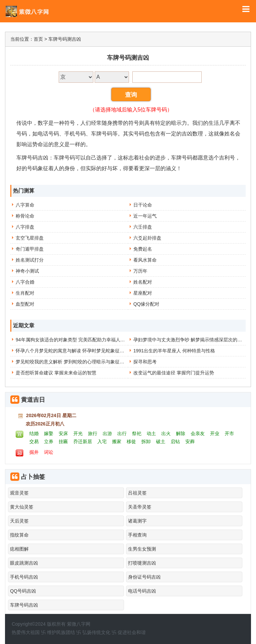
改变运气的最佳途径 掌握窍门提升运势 (174, 373)
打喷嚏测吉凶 (142, 563)
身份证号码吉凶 (144, 577)
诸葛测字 (137, 521)
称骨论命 (25, 216)
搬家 (117, 441)
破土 (161, 441)
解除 (181, 433)
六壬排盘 (143, 227)
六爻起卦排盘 (147, 238)
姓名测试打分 (30, 260)
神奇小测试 (27, 271)
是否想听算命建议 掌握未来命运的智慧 (56, 373)
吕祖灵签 (137, 493)
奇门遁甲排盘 (30, 249)
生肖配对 (25, 293)
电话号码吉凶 (142, 591)
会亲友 (198, 433)
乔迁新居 (83, 441)
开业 (215, 433)
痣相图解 (19, 549)
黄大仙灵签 (22, 507)
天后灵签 (19, 521)
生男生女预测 (142, 549)
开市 (229, 433)
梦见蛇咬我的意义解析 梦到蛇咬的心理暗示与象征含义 (72, 362)
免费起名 (143, 249)
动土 (151, 433)
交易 (34, 441)
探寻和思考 (145, 362)
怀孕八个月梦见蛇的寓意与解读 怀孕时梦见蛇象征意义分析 (77, 351)
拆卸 (146, 441)
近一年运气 (145, 216)
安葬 (190, 441)
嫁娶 (49, 433)
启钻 (175, 441)
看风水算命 (145, 260)
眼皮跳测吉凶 (24, 563)
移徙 (131, 441)
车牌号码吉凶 (24, 605)
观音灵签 (19, 493)
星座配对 (143, 293)
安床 (63, 433)
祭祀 (137, 433)
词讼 (49, 452)
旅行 (93, 433)
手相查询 (137, 535)
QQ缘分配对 (146, 304)
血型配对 (25, 304)
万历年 (140, 271)
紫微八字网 (79, 624)
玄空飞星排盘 (30, 238)
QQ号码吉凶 (23, 591)
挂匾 (63, 441)
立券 (49, 441)
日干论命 (143, 205)
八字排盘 (25, 227)
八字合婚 (25, 282)
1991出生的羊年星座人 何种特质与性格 (174, 351)
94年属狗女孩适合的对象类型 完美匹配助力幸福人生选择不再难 (82, 340)
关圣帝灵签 (140, 507)
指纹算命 (19, 535)
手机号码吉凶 (24, 577)
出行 (122, 433)
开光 (78, 433)
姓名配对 (143, 282)
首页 (38, 39)
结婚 (34, 433)
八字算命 (25, 205)
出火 (166, 433)
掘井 (34, 452)
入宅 (102, 441)
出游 (107, 433)
